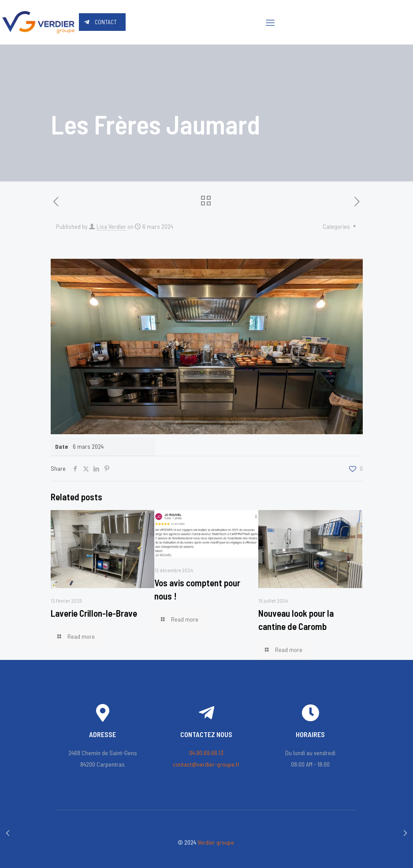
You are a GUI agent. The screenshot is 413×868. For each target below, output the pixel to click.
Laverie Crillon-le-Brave (94, 613)
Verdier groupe (216, 842)
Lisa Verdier (111, 226)
